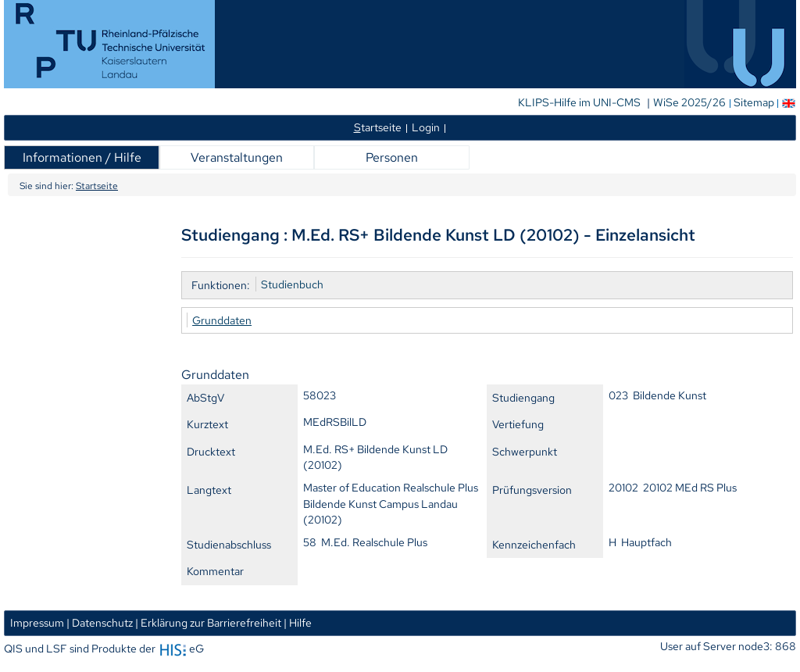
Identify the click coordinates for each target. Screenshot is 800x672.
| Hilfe (298, 622)
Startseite (97, 186)
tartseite (378, 127)
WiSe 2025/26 (691, 102)
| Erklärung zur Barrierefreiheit (208, 622)
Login (426, 127)
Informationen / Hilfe (82, 157)
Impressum (37, 622)
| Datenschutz (100, 622)
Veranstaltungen (237, 157)
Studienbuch (292, 284)
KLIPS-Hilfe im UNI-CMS (580, 102)
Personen (392, 157)
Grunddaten (222, 320)
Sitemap (754, 102)
